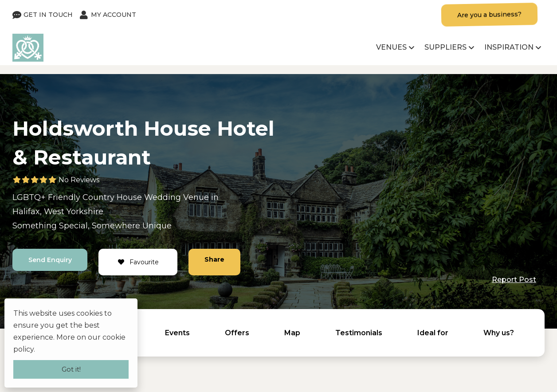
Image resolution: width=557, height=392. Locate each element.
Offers (237, 333)
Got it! (71, 369)
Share (215, 259)
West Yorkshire (74, 212)
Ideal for (433, 333)
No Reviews (79, 180)
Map (292, 333)
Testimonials (359, 333)
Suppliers (445, 47)
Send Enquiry (50, 260)
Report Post (514, 280)
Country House (112, 197)
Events (177, 333)
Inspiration (509, 47)
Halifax (26, 212)
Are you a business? (489, 15)
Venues (391, 47)
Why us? (499, 333)
